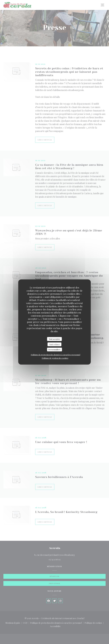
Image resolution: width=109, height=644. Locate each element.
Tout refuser (54, 344)
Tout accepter (54, 339)
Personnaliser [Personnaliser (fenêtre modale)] (54, 350)
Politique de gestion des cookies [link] (55, 358)
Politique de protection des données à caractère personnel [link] (55, 354)
